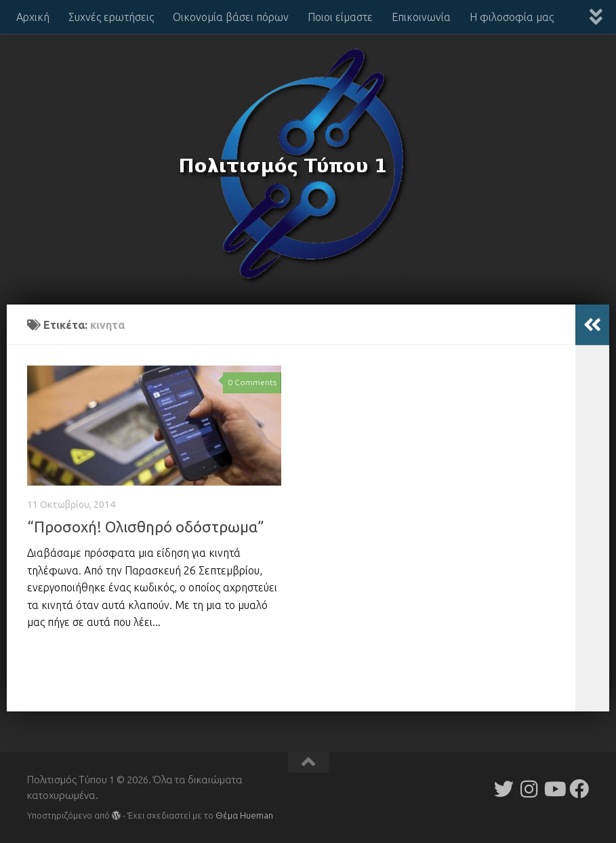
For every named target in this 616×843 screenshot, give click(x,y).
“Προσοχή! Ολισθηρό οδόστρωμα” (146, 527)
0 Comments (252, 382)
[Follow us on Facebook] (579, 789)
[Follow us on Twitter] (504, 789)
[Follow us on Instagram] (529, 789)
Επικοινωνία (421, 17)
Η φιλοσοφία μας (512, 17)
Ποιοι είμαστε (340, 17)
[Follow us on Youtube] (554, 789)
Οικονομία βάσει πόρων (231, 17)
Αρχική (33, 17)
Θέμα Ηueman (244, 815)
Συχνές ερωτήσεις (111, 17)
